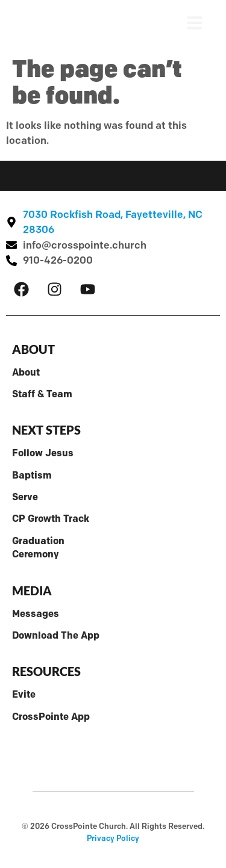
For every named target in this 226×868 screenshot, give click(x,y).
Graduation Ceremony (38, 547)
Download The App (56, 635)
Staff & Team (42, 394)
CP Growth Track (51, 519)
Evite (24, 694)
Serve (25, 497)
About (26, 372)
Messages (36, 614)
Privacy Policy (113, 838)
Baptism (32, 475)
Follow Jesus (43, 453)
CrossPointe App (51, 717)
